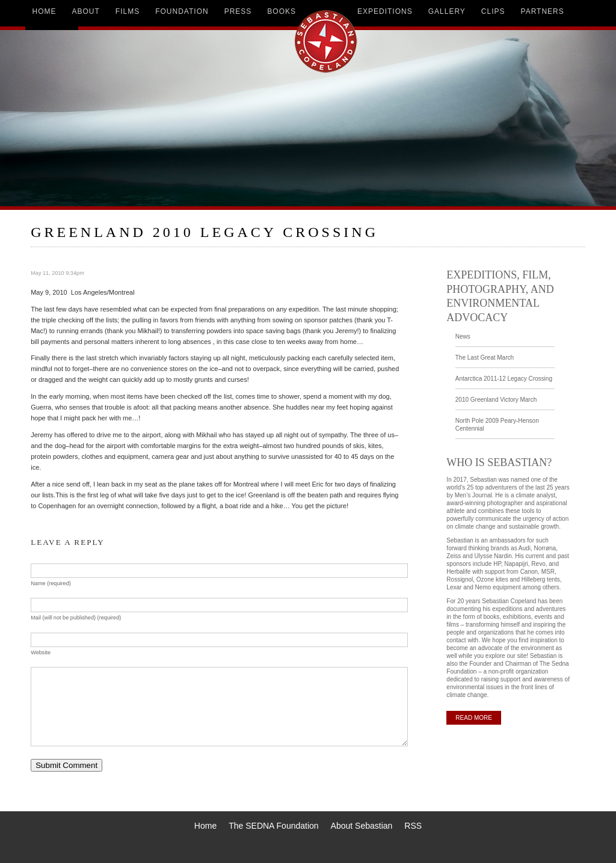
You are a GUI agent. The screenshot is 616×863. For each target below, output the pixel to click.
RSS (413, 826)
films (128, 11)
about (86, 11)
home (45, 11)
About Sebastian (362, 826)
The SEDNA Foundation (273, 826)
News (463, 336)
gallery (447, 11)
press (238, 11)
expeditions (385, 11)
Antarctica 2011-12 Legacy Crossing (504, 379)
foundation (182, 11)
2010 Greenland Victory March (496, 400)
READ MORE (474, 718)
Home (205, 826)
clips (493, 11)
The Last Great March (485, 358)
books (282, 11)
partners (543, 11)
